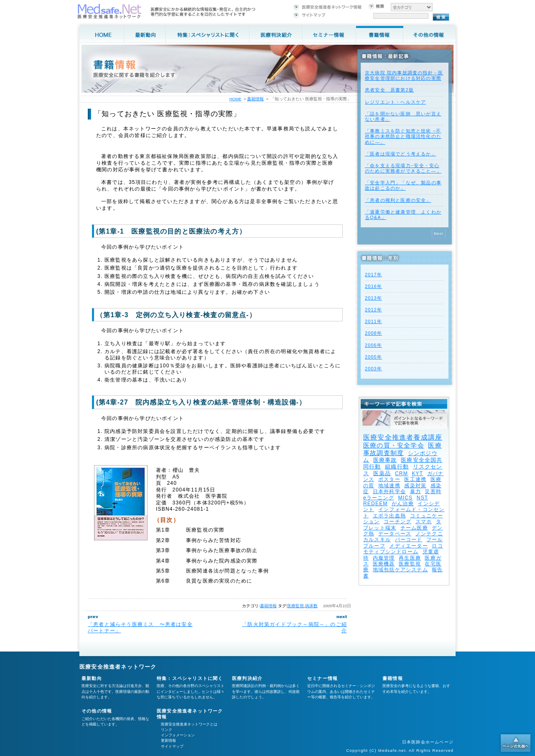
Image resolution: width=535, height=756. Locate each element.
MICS (405, 498)
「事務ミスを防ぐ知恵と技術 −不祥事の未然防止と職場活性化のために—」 (403, 136)
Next (439, 234)
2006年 (373, 345)
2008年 (373, 333)
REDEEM (376, 504)
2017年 (373, 275)
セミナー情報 (322, 678)
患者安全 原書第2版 (389, 90)
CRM (401, 473)
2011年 (373, 321)
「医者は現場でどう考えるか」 (401, 154)
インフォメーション (178, 735)
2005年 (373, 357)
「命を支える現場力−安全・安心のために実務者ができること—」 (403, 168)
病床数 (311, 606)
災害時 (433, 491)
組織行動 (397, 467)
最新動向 (92, 678)
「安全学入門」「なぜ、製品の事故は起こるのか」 (403, 185)
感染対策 (415, 486)
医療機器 (384, 564)
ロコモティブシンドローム (403, 549)
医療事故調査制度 (403, 449)
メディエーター (408, 546)
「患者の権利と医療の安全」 (398, 200)
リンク (167, 730)
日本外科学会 (389, 491)
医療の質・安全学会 (394, 445)
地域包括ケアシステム (400, 570)
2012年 (373, 310)
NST (423, 498)
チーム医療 (414, 528)
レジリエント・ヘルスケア (395, 102)
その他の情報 (97, 711)
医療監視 (296, 606)
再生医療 (410, 558)
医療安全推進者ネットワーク (118, 667)
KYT (417, 473)
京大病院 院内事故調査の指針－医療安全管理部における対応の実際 (404, 75)
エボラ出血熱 (389, 516)
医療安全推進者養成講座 (403, 437)
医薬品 (382, 473)
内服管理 (384, 558)
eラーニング (379, 498)
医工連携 (415, 479)
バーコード (409, 540)
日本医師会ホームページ (428, 742)
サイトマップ (172, 746)
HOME (236, 99)
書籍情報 (268, 606)
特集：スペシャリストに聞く (190, 678)
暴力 (415, 491)
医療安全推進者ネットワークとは (189, 724)
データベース (395, 534)
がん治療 (403, 504)
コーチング (397, 522)
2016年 (373, 286)
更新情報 (168, 741)
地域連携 (389, 486)
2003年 (373, 369)
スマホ (424, 522)
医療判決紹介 (247, 678)
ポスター (389, 479)
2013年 (373, 298)
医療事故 (385, 460)
